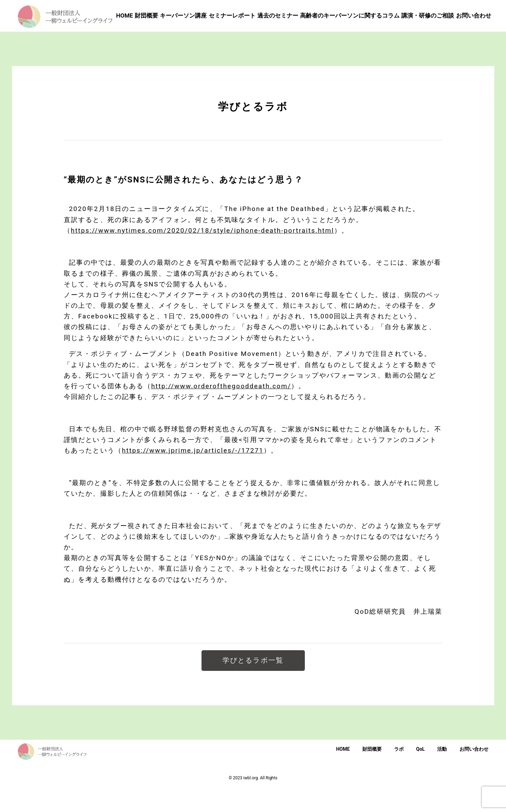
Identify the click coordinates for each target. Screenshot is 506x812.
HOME (343, 773)
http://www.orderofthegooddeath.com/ (221, 410)
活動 (442, 773)
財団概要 (372, 773)
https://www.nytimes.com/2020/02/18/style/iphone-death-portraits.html (203, 255)
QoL (420, 773)
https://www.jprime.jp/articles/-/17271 (193, 475)
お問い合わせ (474, 773)
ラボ (399, 773)
